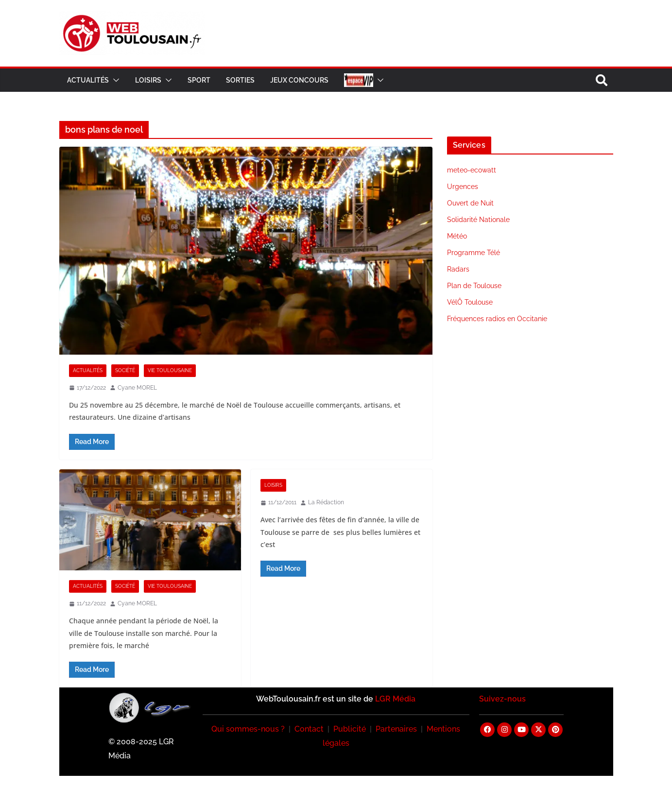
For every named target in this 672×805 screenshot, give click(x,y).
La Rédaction (326, 502)
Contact (309, 729)
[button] (114, 80)
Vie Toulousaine (170, 370)
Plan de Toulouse (474, 286)
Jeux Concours (299, 80)
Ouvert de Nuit (470, 203)
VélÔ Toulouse (470, 302)
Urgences (463, 187)
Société (125, 370)
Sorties (240, 80)
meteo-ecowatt (472, 170)
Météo (457, 236)
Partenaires (396, 729)
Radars (458, 269)
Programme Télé (474, 253)
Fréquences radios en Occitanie (497, 319)
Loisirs (148, 80)
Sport (199, 80)
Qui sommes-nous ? (248, 729)
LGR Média (395, 699)
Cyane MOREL (137, 388)
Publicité (350, 729)
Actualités (88, 80)
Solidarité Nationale (478, 220)
